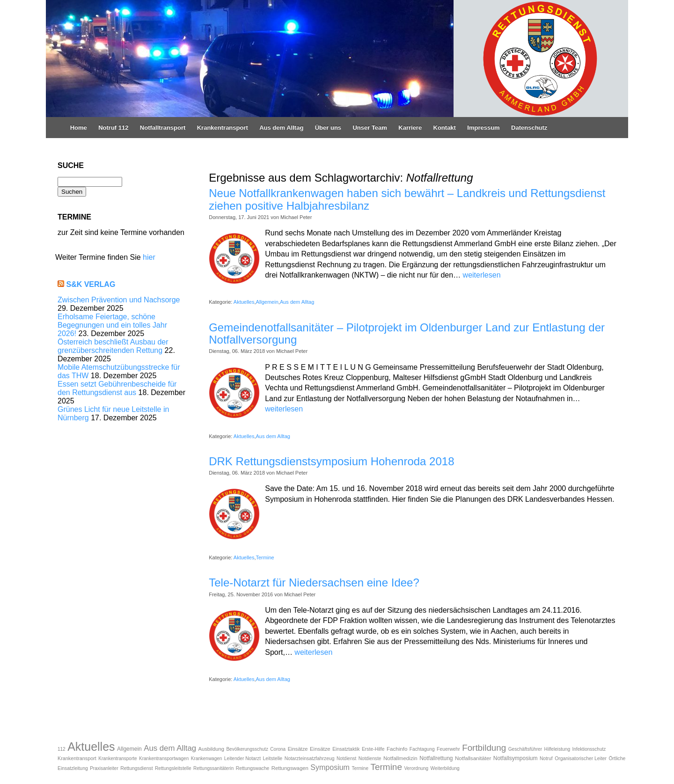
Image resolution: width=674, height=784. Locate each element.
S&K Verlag (91, 284)
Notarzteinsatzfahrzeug (310, 758)
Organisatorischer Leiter (581, 758)
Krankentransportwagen (164, 758)
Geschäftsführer (525, 749)
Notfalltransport (163, 128)
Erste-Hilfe (373, 749)
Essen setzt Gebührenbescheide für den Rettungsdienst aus (117, 388)
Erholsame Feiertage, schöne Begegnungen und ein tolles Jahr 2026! (112, 325)
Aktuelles (244, 302)
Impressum (483, 128)
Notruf (546, 758)
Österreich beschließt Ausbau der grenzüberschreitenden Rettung (113, 346)
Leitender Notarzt (242, 758)
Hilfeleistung (557, 749)
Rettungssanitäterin (213, 768)
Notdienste (370, 758)
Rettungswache (253, 768)
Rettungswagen (290, 768)
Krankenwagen (207, 758)
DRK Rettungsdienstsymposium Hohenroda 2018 (331, 461)
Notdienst (346, 758)
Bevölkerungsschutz (247, 749)
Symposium (330, 767)
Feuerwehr (448, 749)
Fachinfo (397, 749)
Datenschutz (529, 128)
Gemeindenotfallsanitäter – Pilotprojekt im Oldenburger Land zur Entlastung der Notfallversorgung (407, 333)
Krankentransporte (117, 758)
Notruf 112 (113, 128)
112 (62, 749)
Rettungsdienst (136, 768)
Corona (278, 749)
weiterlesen (482, 275)
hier (149, 257)
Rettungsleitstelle (173, 768)
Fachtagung (422, 749)
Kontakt (445, 128)
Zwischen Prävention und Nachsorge (119, 300)
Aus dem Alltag (281, 128)
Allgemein (267, 302)
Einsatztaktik (346, 749)
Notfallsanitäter (473, 758)
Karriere (410, 128)
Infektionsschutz (589, 749)
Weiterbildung (445, 768)
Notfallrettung (436, 758)
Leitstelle (272, 758)
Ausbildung (211, 749)
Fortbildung (484, 748)
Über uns (328, 128)
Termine (265, 557)
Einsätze (298, 749)
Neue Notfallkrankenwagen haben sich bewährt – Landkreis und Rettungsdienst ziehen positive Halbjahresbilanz (407, 199)
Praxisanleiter (104, 768)
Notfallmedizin (400, 758)
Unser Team (370, 128)
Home (79, 128)
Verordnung (416, 768)
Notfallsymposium (516, 758)
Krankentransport (223, 128)
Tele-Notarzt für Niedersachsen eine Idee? (314, 583)
